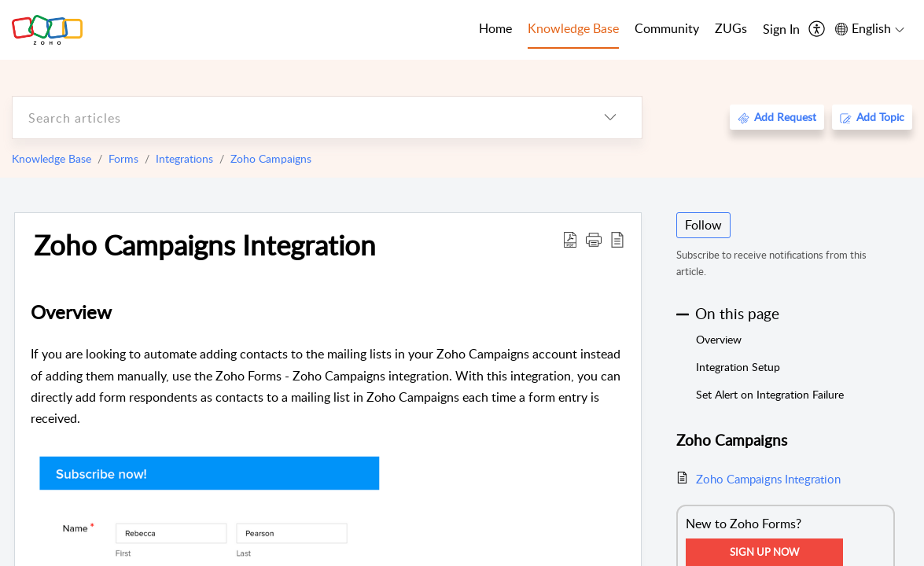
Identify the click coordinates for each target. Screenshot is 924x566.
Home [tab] (495, 28)
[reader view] (617, 239)
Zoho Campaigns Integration (205, 244)
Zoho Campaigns (271, 158)
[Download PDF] (570, 239)
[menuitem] (781, 30)
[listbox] (610, 118)
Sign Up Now (764, 552)
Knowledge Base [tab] (573, 28)
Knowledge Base (52, 158)
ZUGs (731, 28)
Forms (123, 158)
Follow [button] (703, 225)
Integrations (184, 158)
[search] (296, 118)
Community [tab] (667, 28)
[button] (594, 239)
